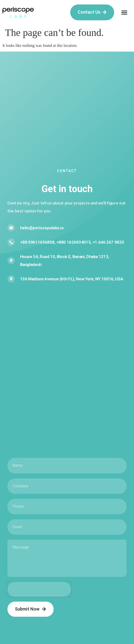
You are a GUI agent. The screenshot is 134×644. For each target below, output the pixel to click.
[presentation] (39, 589)
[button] (124, 13)
